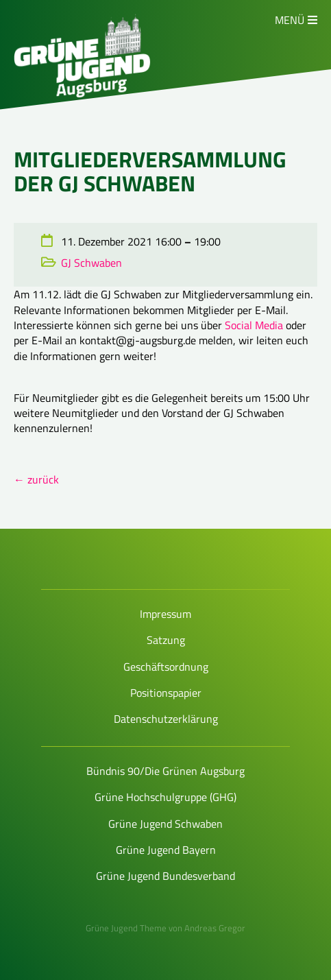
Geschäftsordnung (166, 667)
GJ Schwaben (91, 263)
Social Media (254, 325)
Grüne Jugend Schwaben (165, 824)
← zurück (36, 479)
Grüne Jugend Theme (126, 928)
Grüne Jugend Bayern (166, 850)
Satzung (166, 640)
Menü (290, 20)
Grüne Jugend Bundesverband (165, 876)
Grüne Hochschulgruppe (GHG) (165, 797)
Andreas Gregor (215, 928)
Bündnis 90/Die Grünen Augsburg (165, 771)
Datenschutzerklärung (166, 719)
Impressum (165, 614)
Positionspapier (166, 693)
